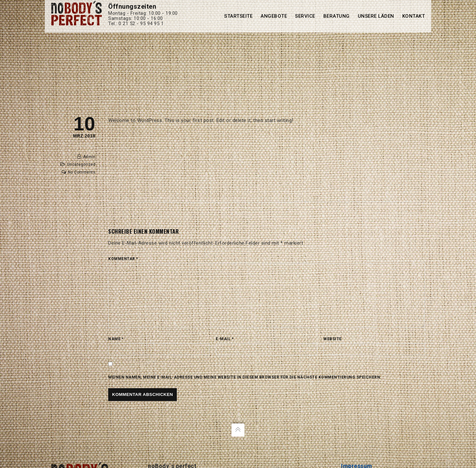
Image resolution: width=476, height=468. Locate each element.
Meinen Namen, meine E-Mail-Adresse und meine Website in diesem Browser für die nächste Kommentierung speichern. (245, 377)
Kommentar (123, 259)
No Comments (82, 172)
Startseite (238, 16)
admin (89, 157)
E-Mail (225, 339)
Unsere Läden (376, 16)
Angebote (274, 16)
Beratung (337, 16)
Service (305, 16)
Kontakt (414, 16)
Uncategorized (81, 164)
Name (116, 339)
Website (333, 339)
